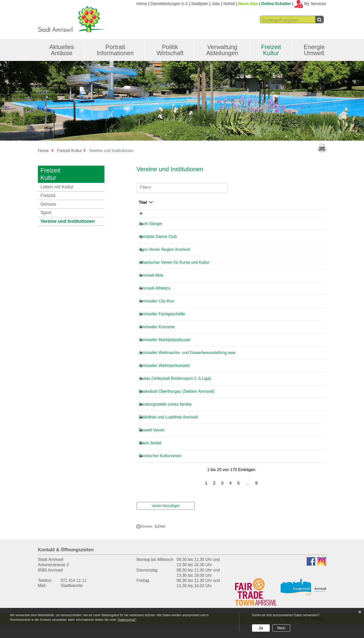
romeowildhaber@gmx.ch (286, 249)
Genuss (48, 204)
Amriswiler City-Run (156, 301)
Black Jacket (150, 457)
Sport (46, 213)
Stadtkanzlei (72, 599)
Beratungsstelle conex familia (165, 418)
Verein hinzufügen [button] (166, 519)
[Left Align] (319, 19)
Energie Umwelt (314, 50)
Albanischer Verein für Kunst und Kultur (174, 262)
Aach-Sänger (151, 224)
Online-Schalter (276, 4)
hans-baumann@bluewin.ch (288, 224)
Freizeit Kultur (271, 50)
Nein (281, 628)
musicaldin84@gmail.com (286, 469)
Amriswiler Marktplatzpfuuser (165, 344)
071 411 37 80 (231, 327)
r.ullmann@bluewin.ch (283, 375)
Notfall (229, 4)
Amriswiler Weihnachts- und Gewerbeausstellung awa (164, 359)
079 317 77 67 (231, 249)
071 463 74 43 (231, 388)
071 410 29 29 (231, 262)
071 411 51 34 (231, 224)
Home (142, 4)
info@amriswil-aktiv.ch (283, 275)
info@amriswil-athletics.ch (286, 288)
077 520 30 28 (231, 431)
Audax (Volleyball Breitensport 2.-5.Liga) (175, 388)
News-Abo (248, 4)
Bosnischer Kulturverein (160, 469)
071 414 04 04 (231, 357)
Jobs (216, 4)
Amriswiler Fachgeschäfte (162, 314)
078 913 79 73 (231, 237)
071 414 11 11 (74, 594)
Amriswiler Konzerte (157, 327)
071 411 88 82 (231, 418)
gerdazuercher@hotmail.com (289, 444)
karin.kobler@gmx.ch (282, 301)
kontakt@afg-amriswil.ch (285, 314)
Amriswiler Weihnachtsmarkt (164, 375)
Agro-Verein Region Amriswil (164, 249)
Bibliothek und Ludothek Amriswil (168, 431)
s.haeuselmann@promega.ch (289, 357)
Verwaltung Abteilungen (222, 50)
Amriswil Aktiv (151, 275)
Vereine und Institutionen (72, 221)
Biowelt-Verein (152, 444)
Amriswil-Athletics (155, 288)
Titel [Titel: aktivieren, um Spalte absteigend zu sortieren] (143, 202)
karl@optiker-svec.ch (282, 457)
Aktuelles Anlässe (62, 50)
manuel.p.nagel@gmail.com (288, 400)
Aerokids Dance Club (158, 237)
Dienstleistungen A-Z (169, 4)
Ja (261, 628)
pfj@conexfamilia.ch (281, 418)
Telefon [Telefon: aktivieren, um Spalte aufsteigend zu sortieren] (225, 202)
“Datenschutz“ (127, 620)
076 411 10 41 (231, 400)
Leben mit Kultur (57, 187)
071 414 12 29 (231, 275)
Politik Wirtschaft (170, 50)
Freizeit (48, 195)
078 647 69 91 (231, 344)
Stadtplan (200, 4)
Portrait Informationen (115, 50)
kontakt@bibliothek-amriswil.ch (291, 431)
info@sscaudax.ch (279, 388)
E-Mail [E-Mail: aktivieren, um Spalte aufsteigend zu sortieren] (269, 202)
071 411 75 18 (231, 457)
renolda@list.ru (277, 237)
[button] (144, 540)
